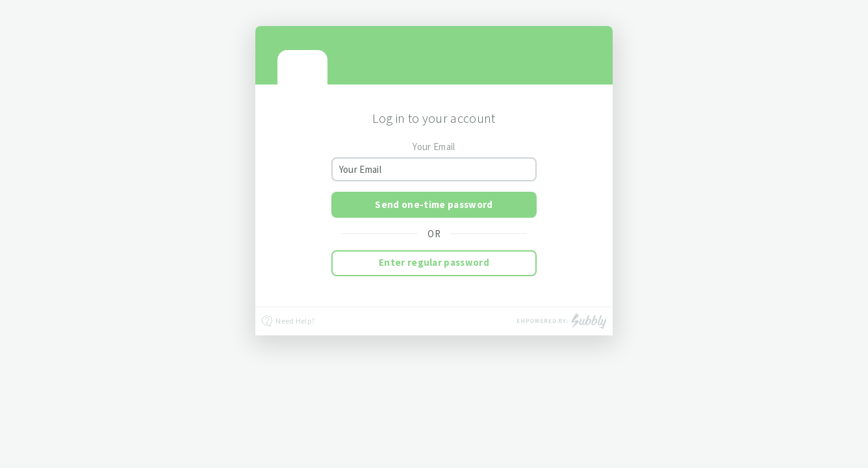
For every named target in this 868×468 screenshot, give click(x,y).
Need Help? (288, 321)
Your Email (434, 147)
